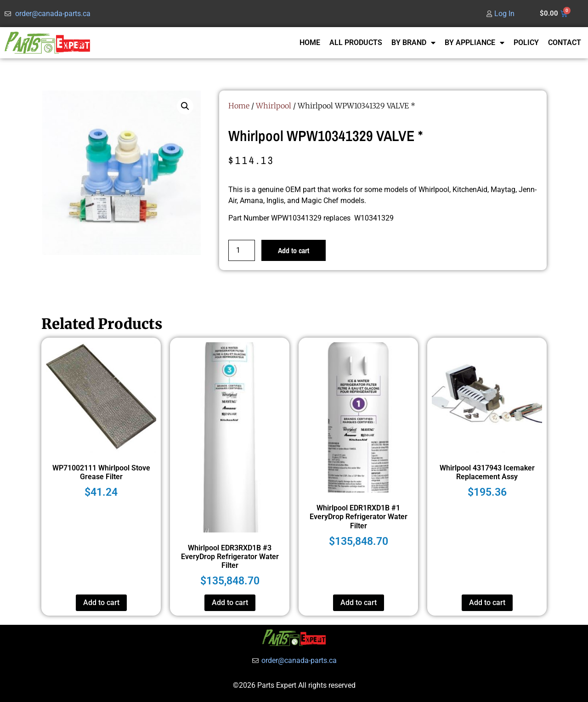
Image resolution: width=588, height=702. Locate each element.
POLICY (526, 42)
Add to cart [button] (101, 603)
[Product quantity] (242, 250)
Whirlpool (274, 106)
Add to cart (294, 250)
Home (239, 106)
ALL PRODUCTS (356, 42)
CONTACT (565, 42)
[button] (185, 106)
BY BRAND (413, 43)
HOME (310, 42)
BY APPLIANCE (475, 43)
